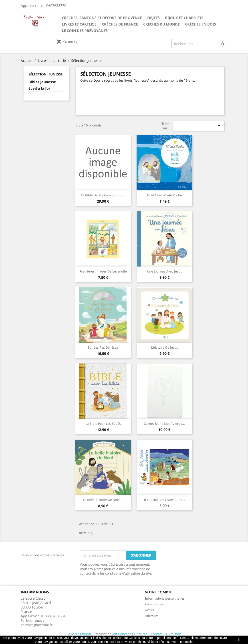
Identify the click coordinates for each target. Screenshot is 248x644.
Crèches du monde (161, 24)
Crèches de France (120, 24)
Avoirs (150, 610)
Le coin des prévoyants (85, 31)
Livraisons (174, 634)
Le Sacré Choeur (79, 634)
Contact (157, 634)
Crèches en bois (201, 24)
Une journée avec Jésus (164, 271)
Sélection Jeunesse (45, 74)
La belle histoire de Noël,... (103, 500)
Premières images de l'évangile (103, 271)
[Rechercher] (199, 44)
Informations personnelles (165, 598)
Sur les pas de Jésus (103, 347)
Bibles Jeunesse (42, 82)
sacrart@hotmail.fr (37, 625)
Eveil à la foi (39, 88)
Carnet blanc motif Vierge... (164, 424)
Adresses (152, 616)
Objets (153, 18)
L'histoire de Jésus (164, 347)
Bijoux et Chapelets (184, 18)
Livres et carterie (79, 24)
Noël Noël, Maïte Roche (164, 195)
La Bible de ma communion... (103, 195)
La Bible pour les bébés (103, 424)
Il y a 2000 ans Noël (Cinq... (164, 500)
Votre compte (159, 592)
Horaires (141, 634)
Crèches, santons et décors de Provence (102, 18)
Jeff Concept (121, 634)
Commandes (154, 604)
